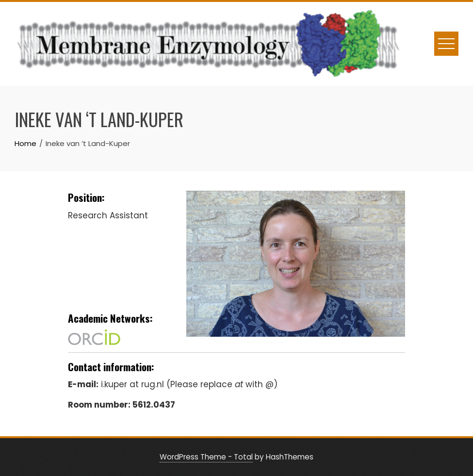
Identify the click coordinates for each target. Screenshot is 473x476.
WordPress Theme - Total (206, 457)
